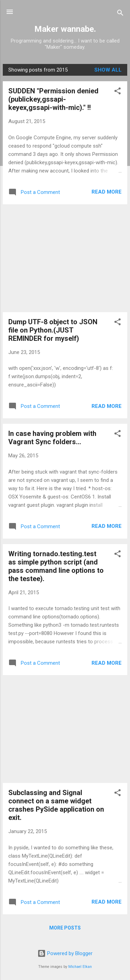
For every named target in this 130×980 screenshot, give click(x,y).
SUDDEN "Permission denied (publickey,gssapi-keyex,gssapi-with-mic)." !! (53, 99)
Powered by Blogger (65, 953)
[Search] (120, 14)
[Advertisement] (65, 258)
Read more (107, 192)
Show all (108, 70)
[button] (118, 92)
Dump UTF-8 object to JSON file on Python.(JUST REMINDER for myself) (53, 330)
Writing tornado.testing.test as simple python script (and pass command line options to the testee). (56, 566)
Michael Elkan (80, 967)
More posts (65, 928)
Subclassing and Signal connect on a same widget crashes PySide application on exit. (56, 805)
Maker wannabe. (65, 29)
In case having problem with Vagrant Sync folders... (52, 438)
